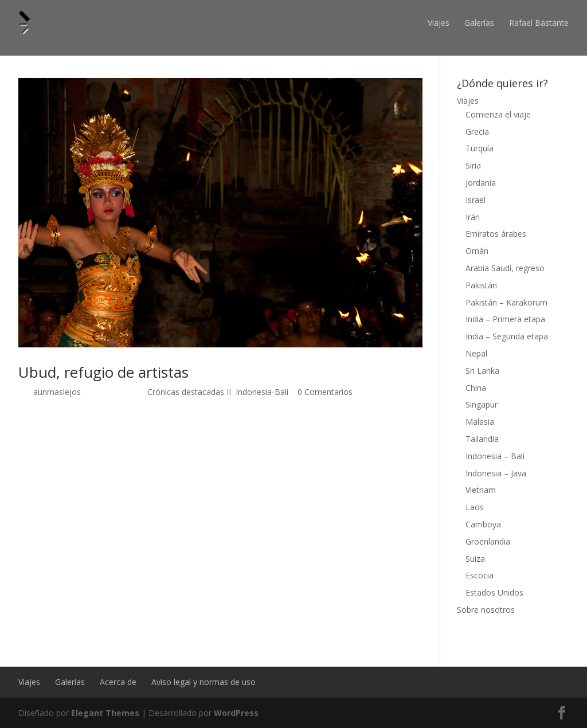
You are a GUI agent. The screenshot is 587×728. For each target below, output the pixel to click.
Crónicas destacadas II (189, 392)
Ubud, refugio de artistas (103, 372)
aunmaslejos (57, 392)
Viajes (439, 23)
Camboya (483, 524)
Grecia (477, 132)
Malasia (480, 422)
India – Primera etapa (505, 319)
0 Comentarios (325, 392)
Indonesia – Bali (495, 456)
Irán (473, 217)
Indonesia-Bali (262, 392)
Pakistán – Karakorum (506, 302)
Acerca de (118, 682)
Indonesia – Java (496, 473)
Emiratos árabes (496, 234)
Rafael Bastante (539, 23)
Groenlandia (488, 541)
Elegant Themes (105, 713)
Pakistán (481, 285)
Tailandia (482, 439)
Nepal (476, 353)
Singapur (482, 404)
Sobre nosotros (486, 610)
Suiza (475, 559)
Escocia (480, 575)
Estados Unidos (494, 592)
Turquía (480, 148)
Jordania (481, 183)
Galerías (479, 23)
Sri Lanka (482, 371)
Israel (476, 200)
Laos (475, 507)
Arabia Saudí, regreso (505, 268)
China (476, 388)
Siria (473, 165)
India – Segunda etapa (507, 336)
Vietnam (481, 490)
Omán (477, 251)
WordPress (236, 713)
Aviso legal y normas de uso (204, 682)
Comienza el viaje (498, 114)
